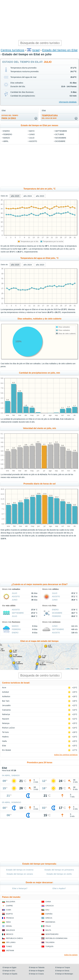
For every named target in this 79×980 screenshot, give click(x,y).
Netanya (6, 723)
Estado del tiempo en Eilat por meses (39, 125)
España (49, 914)
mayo (32, 131)
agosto (33, 141)
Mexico (10, 934)
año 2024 (28, 196)
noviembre (61, 138)
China (48, 902)
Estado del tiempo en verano (20, 874)
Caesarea (6, 710)
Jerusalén (6, 705)
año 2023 (40, 196)
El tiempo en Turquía (63, 968)
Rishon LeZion (8, 728)
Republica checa (14, 938)
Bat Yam (6, 701)
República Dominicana (56, 938)
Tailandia (50, 942)
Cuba (9, 910)
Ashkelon (6, 696)
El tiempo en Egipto (9, 968)
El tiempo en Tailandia (37, 968)
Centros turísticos (13, 50)
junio (32, 134)
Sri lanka (11, 942)
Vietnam (10, 951)
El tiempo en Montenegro (64, 974)
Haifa (4, 741)
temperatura (50, 117)
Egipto (9, 914)
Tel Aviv (5, 732)
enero (6, 131)
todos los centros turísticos (66, 755)
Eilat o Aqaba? (59, 888)
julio (32, 138)
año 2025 (15, 196)
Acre (4, 688)
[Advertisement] (39, 20)
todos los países (71, 955)
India (8, 922)
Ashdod (5, 692)
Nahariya (6, 714)
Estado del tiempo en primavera (59, 870)
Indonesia (50, 922)
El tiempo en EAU (9, 971)
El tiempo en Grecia (62, 971)
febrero (8, 134)
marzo (7, 138)
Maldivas (10, 930)
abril (6, 141)
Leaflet (67, 669)
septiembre (61, 131)
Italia (48, 926)
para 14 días (10, 117)
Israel (36, 50)
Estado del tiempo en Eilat (60, 50)
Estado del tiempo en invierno (20, 870)
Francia (10, 918)
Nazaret (6, 719)
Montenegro (52, 934)
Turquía (49, 946)
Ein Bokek (7, 750)
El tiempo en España (10, 974)
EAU (47, 910)
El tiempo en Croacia (36, 974)
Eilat (4, 746)
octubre (60, 134)
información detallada (68, 102)
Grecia (49, 918)
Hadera (5, 737)
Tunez (9, 946)
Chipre (9, 906)
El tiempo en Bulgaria (36, 971)
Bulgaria (11, 902)
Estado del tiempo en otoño (59, 874)
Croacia (50, 906)
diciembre (60, 141)
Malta (48, 930)
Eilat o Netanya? (20, 888)
